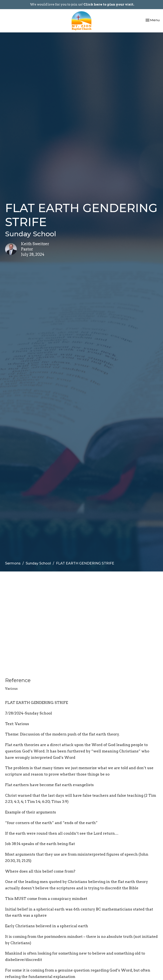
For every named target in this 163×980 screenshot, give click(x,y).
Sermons (13, 563)
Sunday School (38, 563)
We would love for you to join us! (82, 4)
